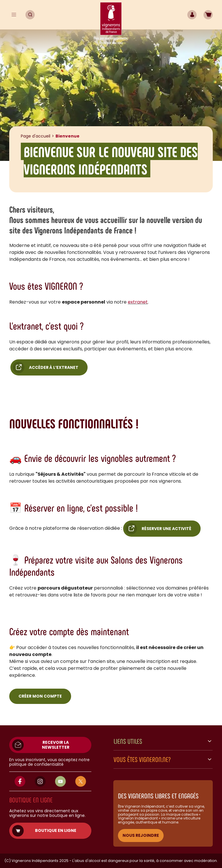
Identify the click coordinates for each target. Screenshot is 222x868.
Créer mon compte (40, 696)
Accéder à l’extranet (54, 367)
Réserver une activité (166, 529)
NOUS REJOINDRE (141, 835)
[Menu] (14, 15)
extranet (138, 302)
